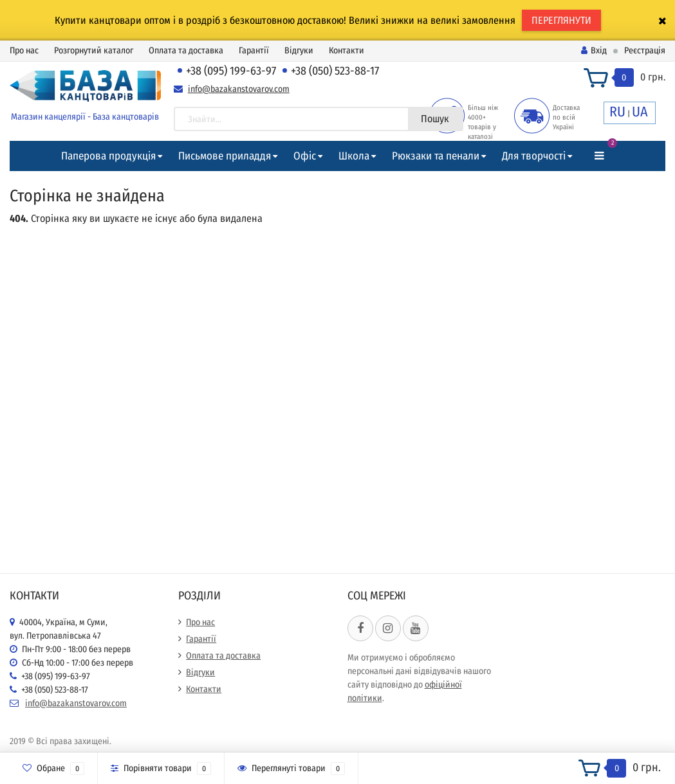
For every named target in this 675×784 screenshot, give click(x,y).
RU (617, 112)
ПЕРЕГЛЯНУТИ (561, 20)
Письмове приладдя (225, 156)
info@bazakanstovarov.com (239, 89)
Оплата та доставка (186, 50)
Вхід (594, 50)
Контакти (347, 50)
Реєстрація (645, 50)
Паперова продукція (108, 156)
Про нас (24, 50)
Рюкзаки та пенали (436, 156)
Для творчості (534, 156)
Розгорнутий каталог (94, 50)
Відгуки (299, 50)
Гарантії (254, 50)
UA (640, 112)
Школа (354, 156)
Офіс (305, 156)
